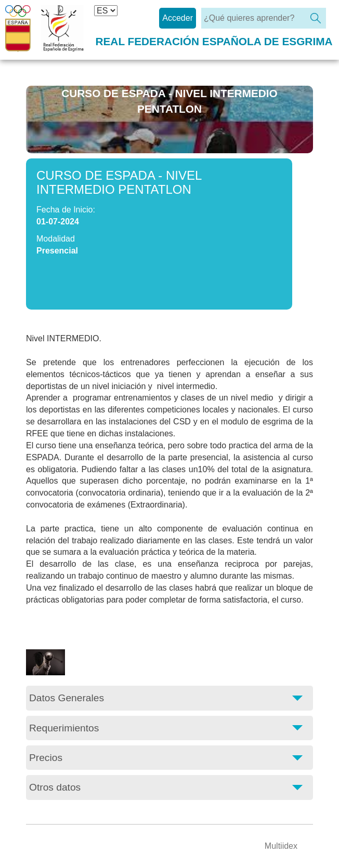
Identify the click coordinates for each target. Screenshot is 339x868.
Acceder (178, 18)
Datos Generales (67, 698)
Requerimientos (64, 728)
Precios (46, 758)
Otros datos (55, 787)
